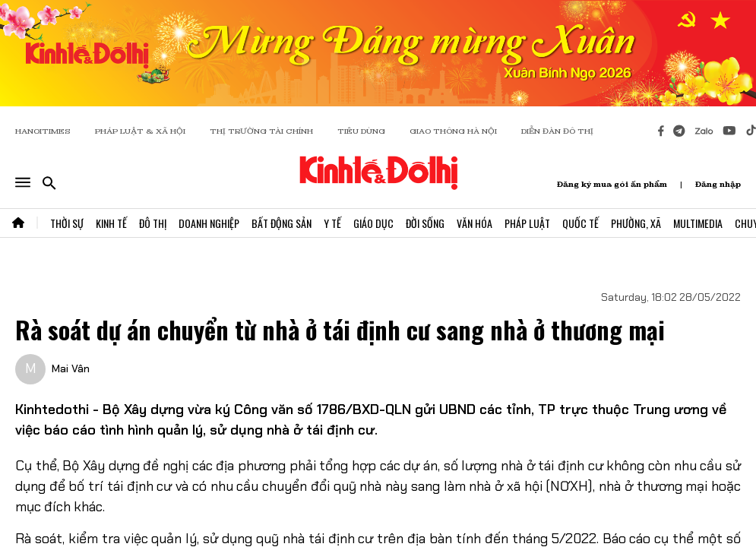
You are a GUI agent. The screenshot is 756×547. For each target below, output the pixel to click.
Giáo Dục (373, 223)
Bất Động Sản (282, 223)
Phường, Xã (636, 223)
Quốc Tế (580, 223)
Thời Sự (67, 223)
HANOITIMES (43, 131)
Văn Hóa (474, 223)
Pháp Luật (527, 223)
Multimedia (698, 223)
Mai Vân (71, 368)
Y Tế (332, 223)
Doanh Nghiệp (209, 223)
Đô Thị (153, 223)
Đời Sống (425, 223)
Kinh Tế (111, 223)
